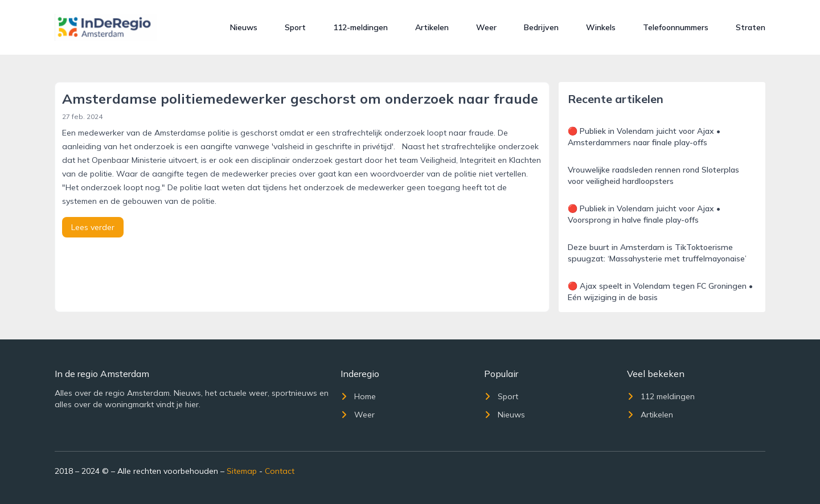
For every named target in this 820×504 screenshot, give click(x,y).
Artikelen (432, 27)
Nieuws (244, 27)
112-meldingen (360, 27)
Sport (295, 27)
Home (358, 396)
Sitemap (242, 471)
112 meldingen (661, 396)
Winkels (601, 27)
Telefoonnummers (676, 27)
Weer (486, 27)
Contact (280, 471)
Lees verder (93, 227)
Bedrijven (541, 27)
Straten (751, 27)
